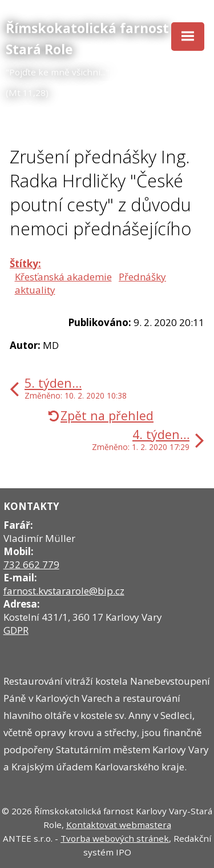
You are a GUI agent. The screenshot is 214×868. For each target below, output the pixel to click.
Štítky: (25, 264)
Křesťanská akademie (63, 277)
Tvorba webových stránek (115, 838)
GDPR (16, 630)
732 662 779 (31, 564)
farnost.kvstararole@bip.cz (64, 591)
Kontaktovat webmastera (119, 825)
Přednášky (142, 277)
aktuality (35, 290)
